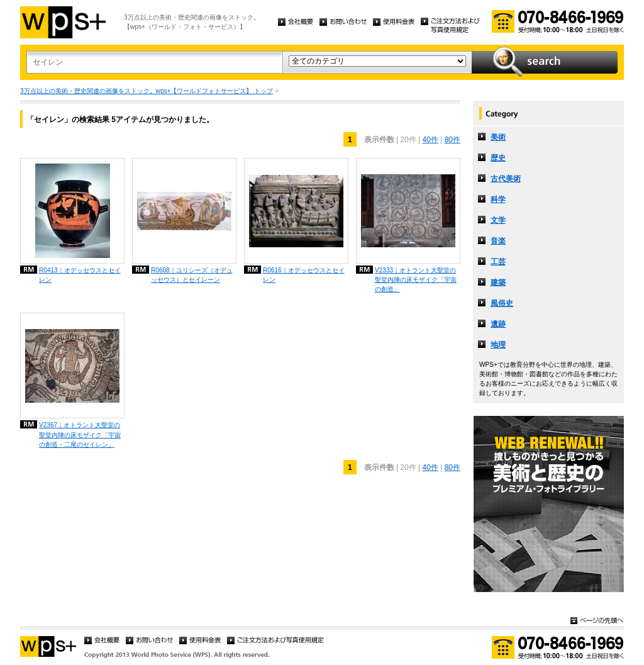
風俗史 (502, 303)
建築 (498, 282)
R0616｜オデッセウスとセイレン (304, 275)
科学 (498, 199)
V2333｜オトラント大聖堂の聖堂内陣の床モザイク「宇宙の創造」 (416, 280)
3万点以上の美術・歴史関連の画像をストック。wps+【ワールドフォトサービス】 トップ (147, 91)
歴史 (498, 158)
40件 (430, 140)
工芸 (498, 262)
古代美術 (506, 179)
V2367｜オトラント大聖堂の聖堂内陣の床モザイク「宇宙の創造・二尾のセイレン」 (80, 434)
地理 (498, 345)
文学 (498, 220)
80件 (452, 140)
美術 (498, 137)
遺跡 (498, 324)
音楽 (498, 241)
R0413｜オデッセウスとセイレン (80, 275)
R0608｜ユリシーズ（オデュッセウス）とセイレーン (192, 275)
